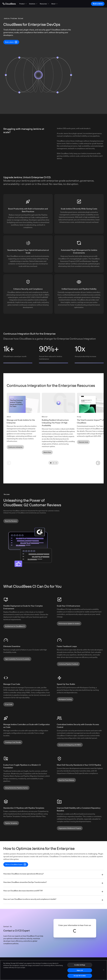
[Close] (104, 970)
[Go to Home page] (9, 4)
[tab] (51, 463)
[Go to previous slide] (9, 463)
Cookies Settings (80, 965)
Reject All (80, 970)
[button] (23, 4)
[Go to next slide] (98, 463)
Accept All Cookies (80, 976)
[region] (53, 970)
